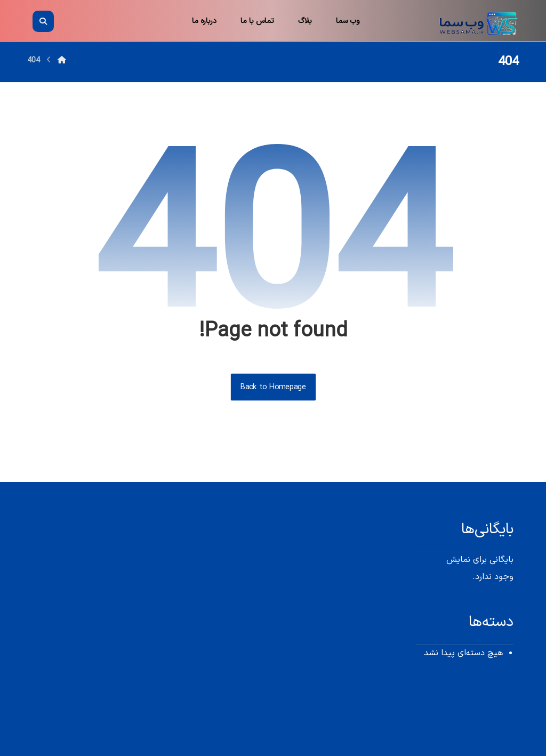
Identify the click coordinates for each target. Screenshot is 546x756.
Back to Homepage (273, 387)
